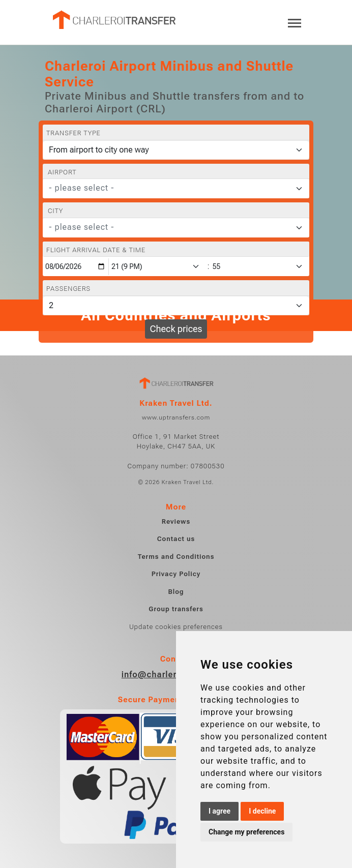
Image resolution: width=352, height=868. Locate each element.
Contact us (176, 539)
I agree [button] (219, 811)
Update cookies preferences (176, 627)
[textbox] (170, 188)
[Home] (113, 20)
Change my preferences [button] (246, 832)
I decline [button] (262, 811)
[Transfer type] (176, 150)
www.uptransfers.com (176, 417)
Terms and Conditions (176, 557)
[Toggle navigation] (295, 22)
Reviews (176, 521)
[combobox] (176, 189)
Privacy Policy (176, 574)
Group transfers (176, 609)
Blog (176, 592)
